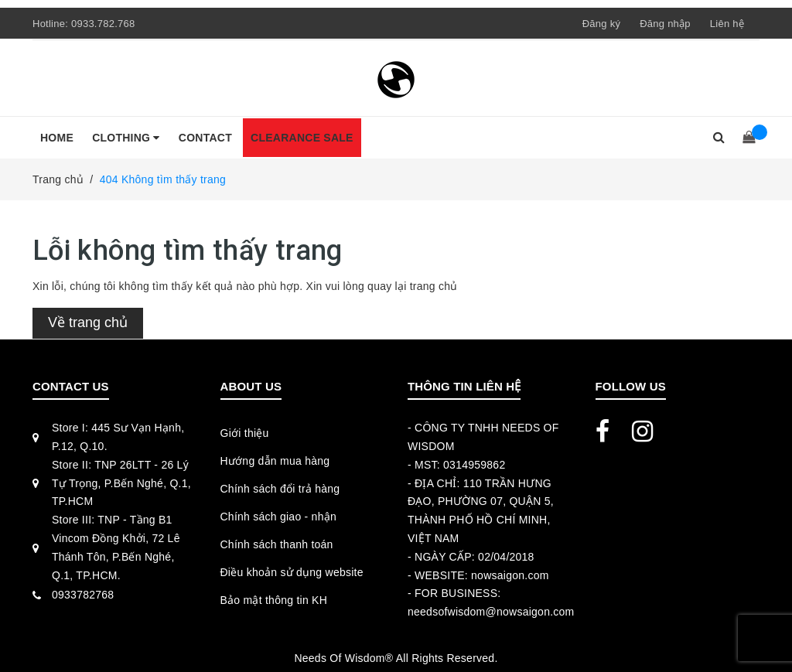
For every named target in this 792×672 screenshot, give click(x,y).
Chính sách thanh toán (277, 544)
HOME (57, 138)
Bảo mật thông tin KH (274, 600)
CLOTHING (126, 138)
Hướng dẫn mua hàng (275, 461)
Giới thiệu (245, 433)
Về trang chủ (88, 322)
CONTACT (205, 138)
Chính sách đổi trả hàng (280, 489)
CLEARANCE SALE (302, 138)
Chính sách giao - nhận (278, 517)
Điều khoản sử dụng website (292, 572)
